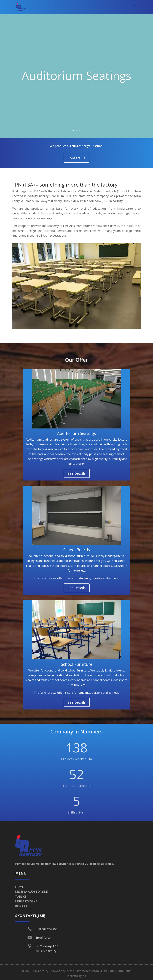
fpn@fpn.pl (44, 938)
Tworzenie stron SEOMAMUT (96, 971)
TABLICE (21, 897)
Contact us (76, 158)
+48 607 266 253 (47, 929)
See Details (77, 473)
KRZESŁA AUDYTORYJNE (31, 892)
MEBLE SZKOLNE (26, 901)
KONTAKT (22, 906)
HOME (19, 887)
